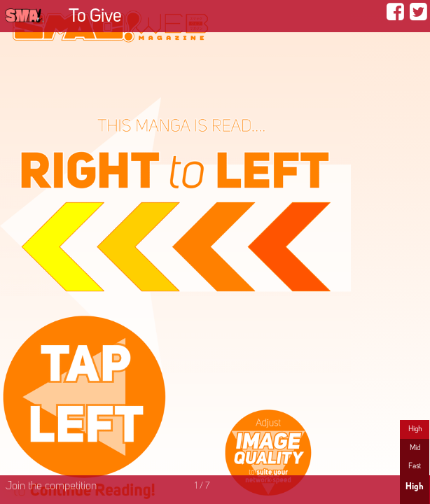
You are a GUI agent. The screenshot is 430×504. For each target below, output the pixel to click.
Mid (415, 448)
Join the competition (51, 486)
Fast (415, 466)
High (415, 429)
